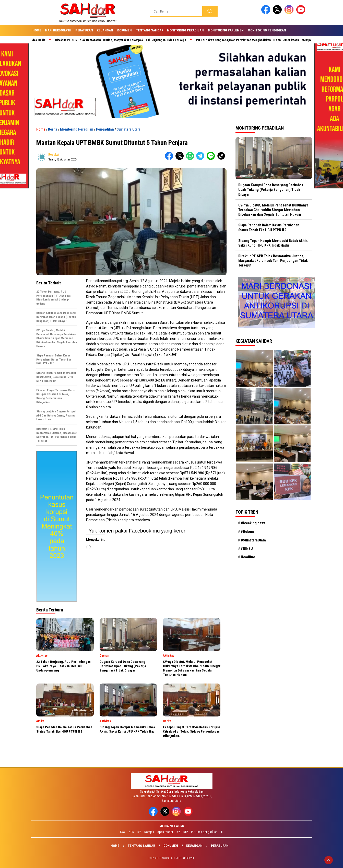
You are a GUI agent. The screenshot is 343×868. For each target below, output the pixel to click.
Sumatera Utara (129, 129)
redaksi (54, 155)
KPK (131, 832)
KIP (186, 832)
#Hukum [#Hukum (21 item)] (247, 531)
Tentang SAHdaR (150, 30)
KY (139, 832)
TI (222, 832)
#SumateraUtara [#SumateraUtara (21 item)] (253, 540)
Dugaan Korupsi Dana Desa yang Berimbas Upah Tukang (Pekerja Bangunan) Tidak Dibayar (271, 190)
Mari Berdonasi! (58, 30)
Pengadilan (105, 129)
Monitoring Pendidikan (267, 30)
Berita (53, 129)
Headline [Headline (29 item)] (248, 557)
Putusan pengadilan (204, 832)
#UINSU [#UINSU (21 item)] (247, 549)
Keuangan (105, 30)
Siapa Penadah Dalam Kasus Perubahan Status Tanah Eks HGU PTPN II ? (269, 227)
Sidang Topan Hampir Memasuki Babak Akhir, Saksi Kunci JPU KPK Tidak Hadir (273, 243)
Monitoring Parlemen (226, 30)
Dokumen (125, 30)
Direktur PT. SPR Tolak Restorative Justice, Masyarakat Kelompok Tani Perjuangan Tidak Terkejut (125, 40)
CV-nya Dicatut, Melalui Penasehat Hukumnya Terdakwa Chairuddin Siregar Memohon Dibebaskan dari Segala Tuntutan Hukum (273, 210)
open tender (165, 832)
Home (37, 30)
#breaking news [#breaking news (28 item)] (253, 523)
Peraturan (84, 30)
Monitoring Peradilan (185, 30)
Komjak (149, 832)
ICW (123, 832)
